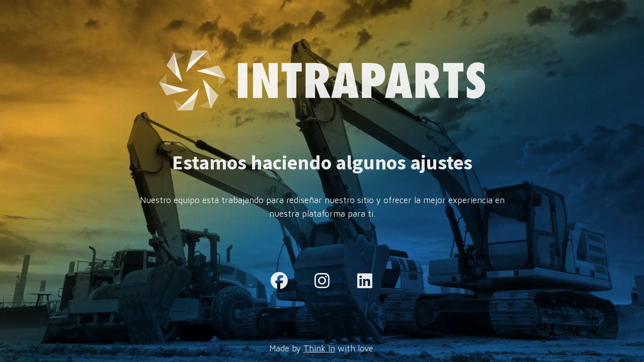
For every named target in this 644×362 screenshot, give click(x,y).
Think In (319, 348)
